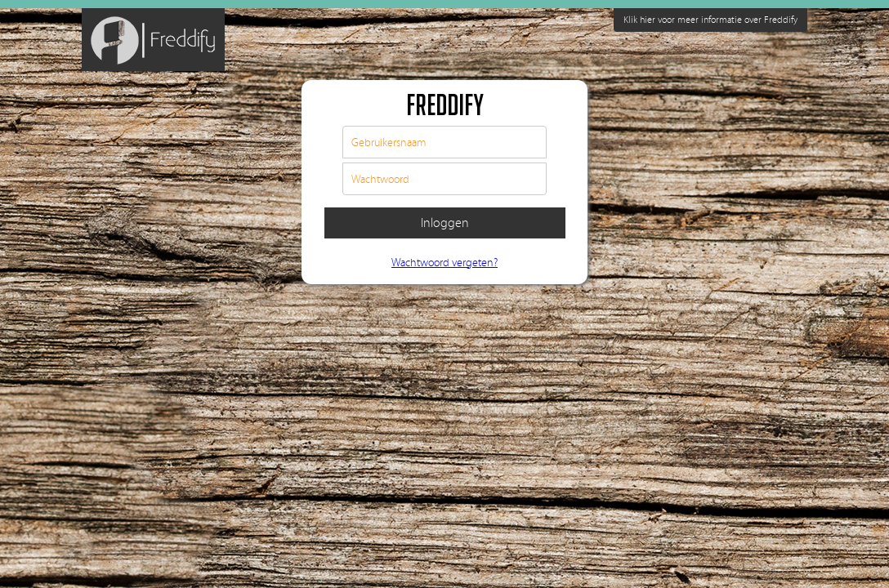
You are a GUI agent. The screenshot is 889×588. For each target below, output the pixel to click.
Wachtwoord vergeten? (444, 263)
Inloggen (445, 223)
